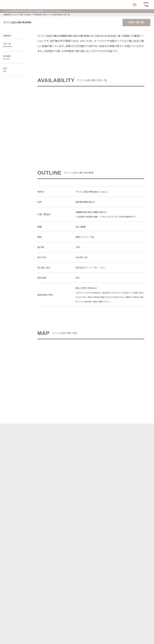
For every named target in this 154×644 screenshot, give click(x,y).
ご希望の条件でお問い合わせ (68, 115)
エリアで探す (20, 15)
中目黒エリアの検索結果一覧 (37, 15)
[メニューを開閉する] (146, 5)
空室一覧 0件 (136, 22)
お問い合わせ (9, 638)
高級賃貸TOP (8, 15)
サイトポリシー (39, 631)
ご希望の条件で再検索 (114, 115)
